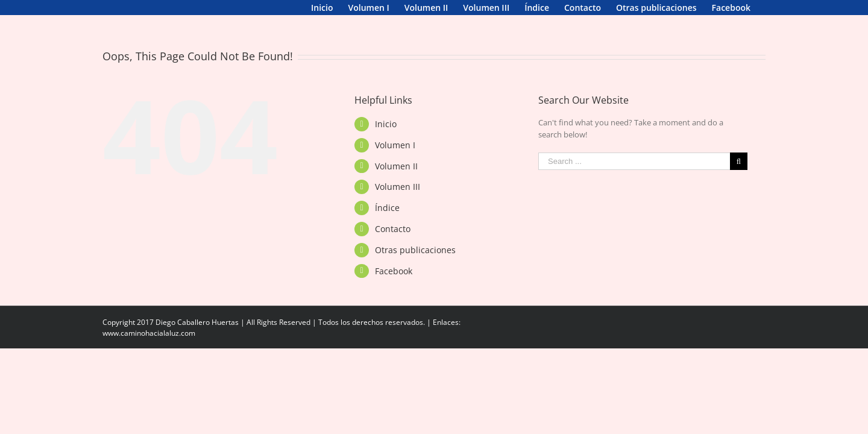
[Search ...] (634, 176)
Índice (387, 223)
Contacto (393, 244)
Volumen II (396, 181)
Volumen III (398, 202)
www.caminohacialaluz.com (149, 348)
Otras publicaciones (415, 265)
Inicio (386, 139)
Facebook (394, 286)
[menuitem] (113, 8)
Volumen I (395, 160)
